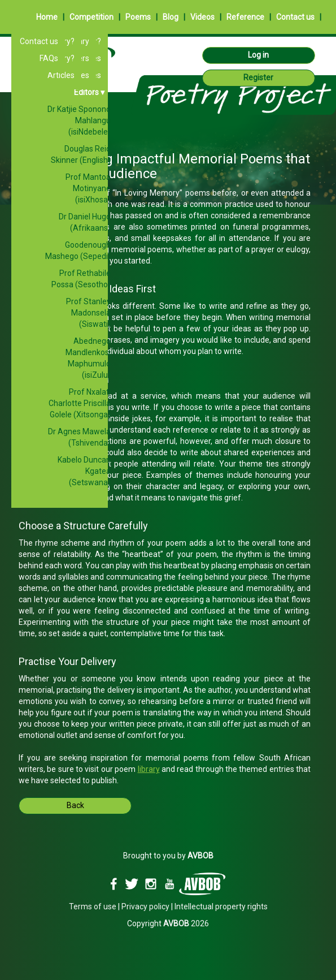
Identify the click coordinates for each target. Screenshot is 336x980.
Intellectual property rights (221, 906)
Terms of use (93, 906)
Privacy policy (145, 906)
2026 (186, 923)
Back (75, 805)
